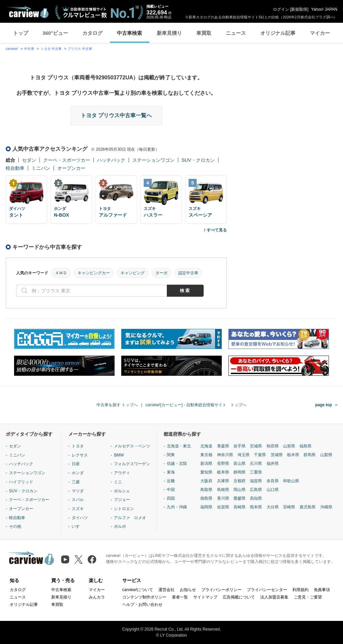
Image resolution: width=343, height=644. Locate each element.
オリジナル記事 (278, 33)
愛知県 (206, 472)
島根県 (223, 490)
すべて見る (217, 230)
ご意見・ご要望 (308, 597)
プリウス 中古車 (80, 49)
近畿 (171, 481)
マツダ (78, 491)
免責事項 (322, 590)
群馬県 (310, 455)
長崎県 (239, 507)
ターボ (161, 273)
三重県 (256, 472)
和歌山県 (291, 481)
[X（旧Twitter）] (79, 559)
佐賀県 (223, 507)
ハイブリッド (21, 482)
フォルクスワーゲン (132, 464)
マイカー (320, 33)
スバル (78, 500)
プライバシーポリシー (221, 590)
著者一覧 (180, 597)
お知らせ (188, 590)
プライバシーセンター (267, 590)
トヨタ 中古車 (51, 49)
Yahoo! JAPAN (324, 9)
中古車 (29, 49)
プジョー (122, 500)
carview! (12, 49)
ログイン (281, 9)
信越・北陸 (177, 463)
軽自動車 (15, 168)
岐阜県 (223, 472)
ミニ (118, 482)
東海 (171, 472)
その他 (15, 526)
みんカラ (97, 597)
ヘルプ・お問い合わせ (142, 604)
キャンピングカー (94, 273)
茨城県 (277, 455)
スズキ (78, 509)
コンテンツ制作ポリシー (144, 597)
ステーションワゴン (153, 160)
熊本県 (256, 507)
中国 (171, 490)
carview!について (138, 590)
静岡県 (239, 472)
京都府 (239, 481)
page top (324, 405)
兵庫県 (223, 481)
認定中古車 (188, 273)
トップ (21, 33)
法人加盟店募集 (274, 597)
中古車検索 (129, 33)
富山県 (239, 463)
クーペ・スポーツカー (67, 160)
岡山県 (239, 490)
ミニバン (41, 168)
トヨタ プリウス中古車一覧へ (116, 115)
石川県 (256, 463)
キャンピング (133, 273)
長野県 (223, 463)
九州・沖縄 (177, 507)
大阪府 (206, 481)
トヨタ (78, 446)
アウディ (122, 473)
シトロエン (124, 509)
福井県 (273, 463)
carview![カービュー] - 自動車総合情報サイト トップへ (196, 405)
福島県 (305, 446)
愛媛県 (239, 498)
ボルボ (120, 526)
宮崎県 (289, 507)
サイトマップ (205, 597)
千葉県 (260, 455)
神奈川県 (225, 455)
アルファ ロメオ (130, 518)
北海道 (206, 446)
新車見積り (169, 33)
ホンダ (78, 473)
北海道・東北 (179, 446)
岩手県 (239, 446)
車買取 (204, 33)
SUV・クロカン (198, 160)
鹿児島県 (307, 507)
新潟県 (206, 463)
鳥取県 (206, 490)
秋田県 (273, 446)
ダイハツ (80, 518)
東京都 (206, 455)
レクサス (80, 455)
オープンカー (71, 168)
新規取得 (299, 9)
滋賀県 (256, 481)
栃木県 (293, 455)
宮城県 (256, 446)
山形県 (289, 446)
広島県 (256, 490)
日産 (76, 464)
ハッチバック (111, 160)
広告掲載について (239, 597)
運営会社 (166, 590)
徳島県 (206, 498)
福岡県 (206, 507)
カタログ (92, 33)
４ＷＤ (61, 273)
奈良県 (273, 481)
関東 (171, 455)
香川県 (223, 498)
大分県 (273, 507)
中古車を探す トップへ (117, 405)
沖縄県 (326, 507)
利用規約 (300, 590)
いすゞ (78, 526)
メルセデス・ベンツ (132, 446)
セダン (29, 160)
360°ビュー (55, 33)
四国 (171, 498)
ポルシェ (122, 491)
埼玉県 (244, 455)
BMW (119, 455)
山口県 (273, 490)
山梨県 (326, 455)
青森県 (223, 446)
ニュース (236, 33)
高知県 (256, 498)
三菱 (76, 482)
